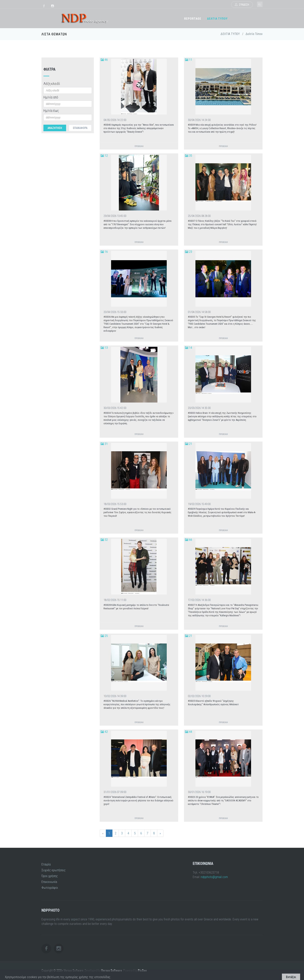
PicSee (142, 970)
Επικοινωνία (49, 882)
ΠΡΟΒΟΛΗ (139, 146)
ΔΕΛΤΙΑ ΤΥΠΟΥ (217, 19)
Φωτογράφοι (50, 888)
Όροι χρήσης (50, 876)
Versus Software (112, 970)
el (260, 4)
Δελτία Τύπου (254, 34)
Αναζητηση (55, 128)
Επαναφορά (80, 128)
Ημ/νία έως (51, 111)
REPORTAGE (193, 19)
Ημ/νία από (51, 97)
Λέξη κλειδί (52, 84)
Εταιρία (46, 864)
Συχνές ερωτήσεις (54, 870)
